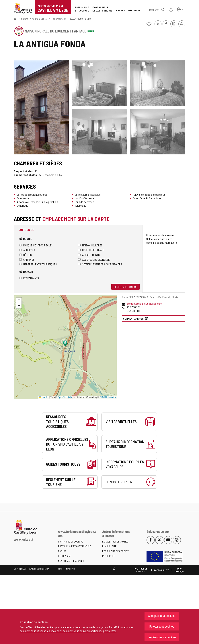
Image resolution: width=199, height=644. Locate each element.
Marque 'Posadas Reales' (36, 245)
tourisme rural (40, 19)
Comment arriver (134, 318)
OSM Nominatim (108, 397)
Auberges (27, 250)
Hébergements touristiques (38, 264)
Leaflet (44, 397)
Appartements (89, 255)
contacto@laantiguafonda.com (145, 303)
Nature (25, 19)
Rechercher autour (125, 287)
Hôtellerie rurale (91, 250)
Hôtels (26, 255)
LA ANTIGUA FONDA (81, 19)
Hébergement (59, 19)
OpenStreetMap (65, 397)
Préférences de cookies (162, 637)
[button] (180, 9)
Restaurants (29, 278)
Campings (27, 259)
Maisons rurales (90, 245)
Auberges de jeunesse (94, 259)
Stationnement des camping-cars (100, 264)
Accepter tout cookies (162, 616)
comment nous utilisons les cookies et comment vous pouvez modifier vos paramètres (68, 631)
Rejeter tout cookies (162, 626)
